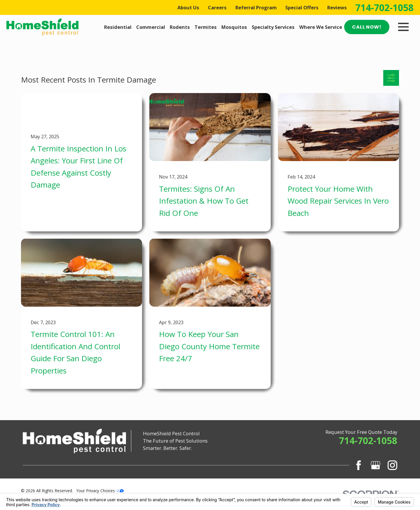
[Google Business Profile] (376, 465)
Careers (217, 7)
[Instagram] (392, 465)
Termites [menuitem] (206, 27)
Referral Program (256, 7)
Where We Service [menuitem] (321, 27)
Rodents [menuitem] (180, 27)
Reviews (337, 7)
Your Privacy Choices (100, 491)
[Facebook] (359, 465)
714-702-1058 (384, 8)
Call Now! (367, 27)
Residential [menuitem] (118, 27)
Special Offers (302, 7)
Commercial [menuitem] (151, 27)
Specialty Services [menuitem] (273, 27)
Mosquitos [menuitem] (234, 27)
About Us (188, 7)
